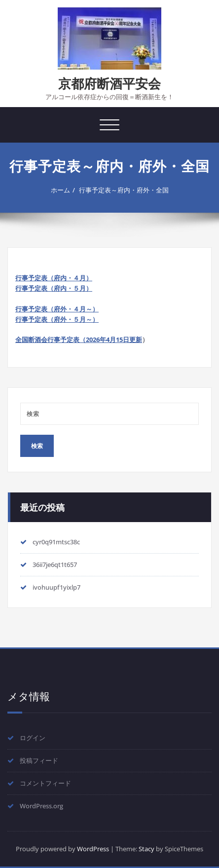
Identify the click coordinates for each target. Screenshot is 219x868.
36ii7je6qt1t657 (55, 565)
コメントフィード (45, 783)
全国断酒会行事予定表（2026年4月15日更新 (79, 340)
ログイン (33, 738)
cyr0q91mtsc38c (56, 542)
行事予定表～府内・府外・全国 (124, 190)
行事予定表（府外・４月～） (57, 309)
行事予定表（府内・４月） (54, 278)
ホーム (60, 190)
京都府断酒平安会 (109, 83)
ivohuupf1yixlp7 (56, 587)
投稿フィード (39, 760)
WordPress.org (41, 806)
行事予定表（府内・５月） (54, 288)
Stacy (146, 849)
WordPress (93, 849)
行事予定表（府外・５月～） (57, 319)
